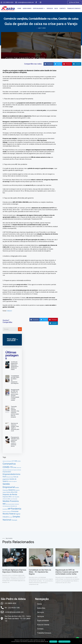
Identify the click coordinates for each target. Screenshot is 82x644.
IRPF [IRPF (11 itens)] (13, 497)
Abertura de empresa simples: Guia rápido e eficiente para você (15, 427)
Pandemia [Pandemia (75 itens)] (16, 509)
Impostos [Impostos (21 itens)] (5, 497)
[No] (80, 641)
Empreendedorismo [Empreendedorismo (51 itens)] (11, 474)
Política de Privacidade (64, 642)
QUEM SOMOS (27, 8)
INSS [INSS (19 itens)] (10, 497)
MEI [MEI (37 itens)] (4, 504)
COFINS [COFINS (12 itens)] (19, 461)
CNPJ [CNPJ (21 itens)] (16, 461)
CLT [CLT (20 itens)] (13, 461)
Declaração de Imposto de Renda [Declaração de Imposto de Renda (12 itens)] (14, 470)
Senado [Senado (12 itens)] (11, 517)
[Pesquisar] (20, 329)
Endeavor (9, 311)
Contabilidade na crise (43, 19)
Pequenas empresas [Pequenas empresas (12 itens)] (7, 512)
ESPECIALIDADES (39, 8)
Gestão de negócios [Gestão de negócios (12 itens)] (13, 481)
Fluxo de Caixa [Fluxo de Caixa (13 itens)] (10, 477)
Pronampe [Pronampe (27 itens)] (15, 511)
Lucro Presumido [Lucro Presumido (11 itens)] (14, 499)
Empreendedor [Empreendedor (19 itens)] (7, 472)
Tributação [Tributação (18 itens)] (14, 520)
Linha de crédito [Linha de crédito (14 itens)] (6, 499)
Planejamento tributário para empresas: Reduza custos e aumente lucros (15, 442)
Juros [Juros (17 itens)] (18, 497)
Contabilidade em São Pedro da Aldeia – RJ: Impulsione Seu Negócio (40, 572)
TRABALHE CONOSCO (74, 8)
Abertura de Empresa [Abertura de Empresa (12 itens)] (7, 461)
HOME (19, 8)
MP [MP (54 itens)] (9, 509)
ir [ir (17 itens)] (12, 497)
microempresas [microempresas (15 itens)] (6, 506)
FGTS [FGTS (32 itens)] (4, 477)
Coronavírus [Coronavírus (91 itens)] (9, 464)
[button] (49, 64)
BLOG (56, 8)
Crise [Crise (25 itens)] (14, 467)
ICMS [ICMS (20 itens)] (16, 492)
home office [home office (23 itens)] (10, 492)
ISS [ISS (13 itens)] (15, 497)
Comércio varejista (16, 19)
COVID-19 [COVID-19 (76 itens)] (8, 467)
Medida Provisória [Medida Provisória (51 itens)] (11, 501)
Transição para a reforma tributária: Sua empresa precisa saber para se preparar (15, 412)
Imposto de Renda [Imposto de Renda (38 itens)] (10, 494)
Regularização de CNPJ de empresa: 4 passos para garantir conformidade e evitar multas (15, 395)
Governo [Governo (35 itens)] (12, 490)
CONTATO (62, 8)
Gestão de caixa (68, 19)
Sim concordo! (53, 642)
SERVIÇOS (50, 8)
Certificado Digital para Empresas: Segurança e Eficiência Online (15, 366)
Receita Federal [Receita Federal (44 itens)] (9, 514)
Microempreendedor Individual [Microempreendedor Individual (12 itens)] (12, 504)
